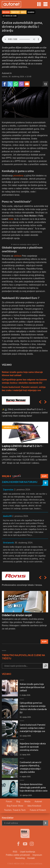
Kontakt (31, 858)
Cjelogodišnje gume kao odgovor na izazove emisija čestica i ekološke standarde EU (33, 708)
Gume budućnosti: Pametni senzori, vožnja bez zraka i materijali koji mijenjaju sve (32, 728)
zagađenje (31, 12)
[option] (25, 443)
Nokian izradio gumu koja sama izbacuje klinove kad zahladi (32, 687)
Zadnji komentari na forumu (20, 482)
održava (18, 256)
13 (45, 84)
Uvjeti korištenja (28, 852)
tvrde (11, 219)
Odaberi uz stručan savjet (17, 615)
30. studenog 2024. (24, 543)
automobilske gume (10, 16)
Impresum (37, 855)
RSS (15, 852)
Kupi (44, 476)
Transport (15, 12)
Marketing (20, 858)
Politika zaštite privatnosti (18, 855)
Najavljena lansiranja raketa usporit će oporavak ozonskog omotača (33, 747)
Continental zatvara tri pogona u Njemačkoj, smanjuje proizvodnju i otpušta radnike (30, 767)
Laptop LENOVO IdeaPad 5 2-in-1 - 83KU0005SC (22, 448)
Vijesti (23, 12)
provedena (18, 176)
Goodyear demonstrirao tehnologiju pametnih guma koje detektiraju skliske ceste (34, 787)
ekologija (6, 12)
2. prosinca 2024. (22, 490)
